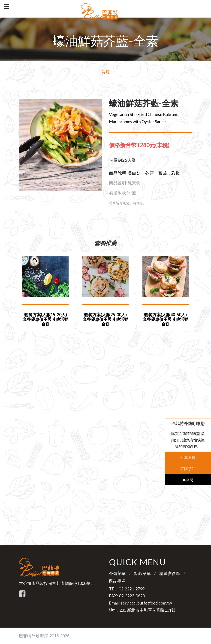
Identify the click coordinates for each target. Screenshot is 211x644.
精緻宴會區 (170, 573)
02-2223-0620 (132, 596)
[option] (60, 145)
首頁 (105, 72)
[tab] (143, 145)
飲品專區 (117, 580)
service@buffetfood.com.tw (146, 603)
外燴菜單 (117, 573)
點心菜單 (142, 573)
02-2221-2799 (132, 589)
